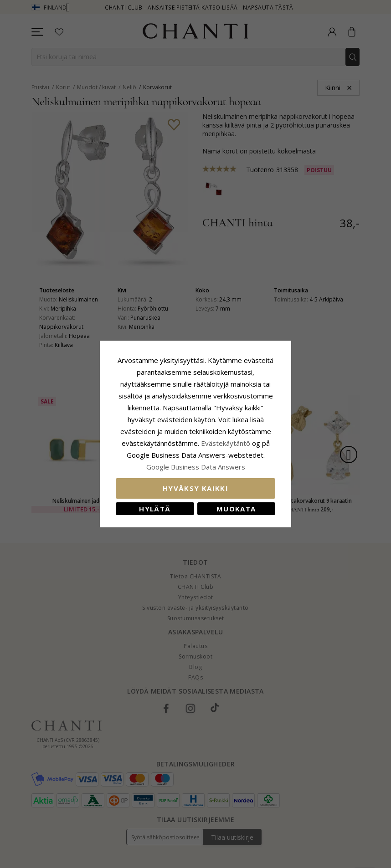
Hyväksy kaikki (195, 488)
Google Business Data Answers (196, 467)
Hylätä (155, 509)
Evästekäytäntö (226, 443)
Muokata (236, 509)
